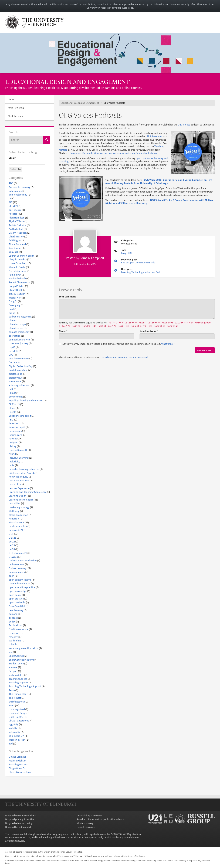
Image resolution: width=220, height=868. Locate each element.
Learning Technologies (21, 500)
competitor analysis (20, 339)
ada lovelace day (18, 195)
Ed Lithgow (15, 240)
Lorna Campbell (17, 263)
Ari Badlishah (16, 229)
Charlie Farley (16, 236)
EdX (11, 389)
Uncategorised (17, 709)
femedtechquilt (17, 427)
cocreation (15, 336)
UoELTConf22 (16, 717)
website (13, 728)
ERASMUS (14, 404)
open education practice (22, 587)
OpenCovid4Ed (17, 606)
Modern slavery (85, 823)
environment (16, 397)
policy (12, 622)
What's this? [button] (168, 344)
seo (11, 652)
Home (11, 99)
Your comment (68, 296)
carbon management (20, 317)
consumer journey (18, 343)
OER (11, 534)
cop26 (12, 347)
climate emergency (19, 332)
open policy (15, 595)
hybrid (12, 454)
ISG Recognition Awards (22, 473)
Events (12, 412)
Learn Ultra (15, 484)
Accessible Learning (19, 187)
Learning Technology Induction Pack (141, 272)
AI (10, 198)
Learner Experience (19, 488)
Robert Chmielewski (20, 282)
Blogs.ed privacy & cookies (20, 819)
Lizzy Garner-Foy (18, 259)
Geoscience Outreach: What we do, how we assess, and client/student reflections (113, 153)
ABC (11, 183)
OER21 (12, 538)
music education (18, 526)
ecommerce (15, 381)
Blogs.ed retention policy (19, 823)
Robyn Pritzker (17, 286)
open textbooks (17, 602)
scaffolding (15, 640)
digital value (16, 378)
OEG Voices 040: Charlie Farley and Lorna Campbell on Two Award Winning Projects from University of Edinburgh (159, 181)
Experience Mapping (20, 416)
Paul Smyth (15, 275)
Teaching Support (18, 682)
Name (63, 331)
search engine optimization (24, 648)
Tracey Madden (17, 294)
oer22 (12, 541)
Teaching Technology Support (25, 686)
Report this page (86, 827)
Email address (149, 331)
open (11, 576)
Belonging (14, 305)
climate (13, 320)
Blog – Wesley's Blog (20, 772)
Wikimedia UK (16, 736)
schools (13, 644)
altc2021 (13, 206)
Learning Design (18, 496)
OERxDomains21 (18, 553)
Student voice (16, 663)
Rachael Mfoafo (17, 278)
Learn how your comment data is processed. (124, 357)
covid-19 (13, 351)
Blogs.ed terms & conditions (20, 815)
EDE (130, 253)
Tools (12, 705)
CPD (11, 355)
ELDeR (12, 393)
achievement (16, 191)
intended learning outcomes (24, 469)
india (12, 465)
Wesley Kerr (15, 298)
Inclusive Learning (19, 458)
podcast (13, 618)
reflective (14, 637)
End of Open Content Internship (138, 262)
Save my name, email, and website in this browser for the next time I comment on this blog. (117, 344)
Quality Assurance (19, 629)
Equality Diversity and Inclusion (26, 400)
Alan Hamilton (17, 218)
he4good (13, 442)
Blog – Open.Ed (17, 768)
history (13, 446)
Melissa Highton (18, 761)
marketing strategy (19, 507)
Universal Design (18, 713)
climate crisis (16, 328)
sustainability (16, 675)
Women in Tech (17, 740)
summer (13, 667)
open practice (16, 599)
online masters (17, 572)
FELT (11, 420)
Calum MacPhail (18, 233)
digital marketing (18, 370)
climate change (17, 324)
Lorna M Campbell (92, 258)
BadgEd (13, 301)
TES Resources (155, 136)
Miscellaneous (16, 522)
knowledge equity (18, 477)
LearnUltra (15, 503)
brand (12, 313)
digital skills (15, 374)
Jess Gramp (15, 248)
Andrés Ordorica (18, 225)
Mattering (14, 511)
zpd (11, 743)
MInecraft (14, 519)
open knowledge (18, 591)
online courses (17, 564)
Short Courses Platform (21, 660)
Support (13, 671)
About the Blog (16, 108)
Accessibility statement (89, 815)
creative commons (19, 358)
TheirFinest (15, 698)
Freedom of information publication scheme (101, 819)
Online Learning (17, 568)
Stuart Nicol (15, 290)
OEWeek (13, 557)
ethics (12, 408)
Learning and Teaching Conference (28, 492)
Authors (13, 214)
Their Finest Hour (18, 694)
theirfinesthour (17, 702)
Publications (16, 625)
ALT (11, 202)
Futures (13, 438)
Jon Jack (14, 252)
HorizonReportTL (18, 450)
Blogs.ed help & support (18, 827)
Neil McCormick (17, 271)
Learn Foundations (19, 480)
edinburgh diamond (20, 385)
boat (11, 309)
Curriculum (15, 362)
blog (124, 253)
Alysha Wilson (16, 221)
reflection (14, 633)
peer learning (16, 610)
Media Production (18, 515)
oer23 (12, 545)
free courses (15, 431)
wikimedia (14, 732)
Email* (27, 160)
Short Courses (16, 656)
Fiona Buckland (17, 244)
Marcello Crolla (17, 267)
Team (12, 690)
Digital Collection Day (21, 366)
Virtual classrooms (19, 720)
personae (14, 614)
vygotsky (14, 724)
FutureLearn (15, 435)
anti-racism (15, 210)
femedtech (14, 423)
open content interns (20, 580)
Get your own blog (74, 852)
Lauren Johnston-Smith (22, 256)
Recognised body (94, 837)
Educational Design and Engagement (67, 82)
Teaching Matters (18, 764)
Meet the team (15, 116)
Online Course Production (23, 560)
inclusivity (14, 461)
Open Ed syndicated (20, 583)
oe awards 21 (16, 530)
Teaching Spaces (18, 679)
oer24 (12, 549)
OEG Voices (184, 125)
